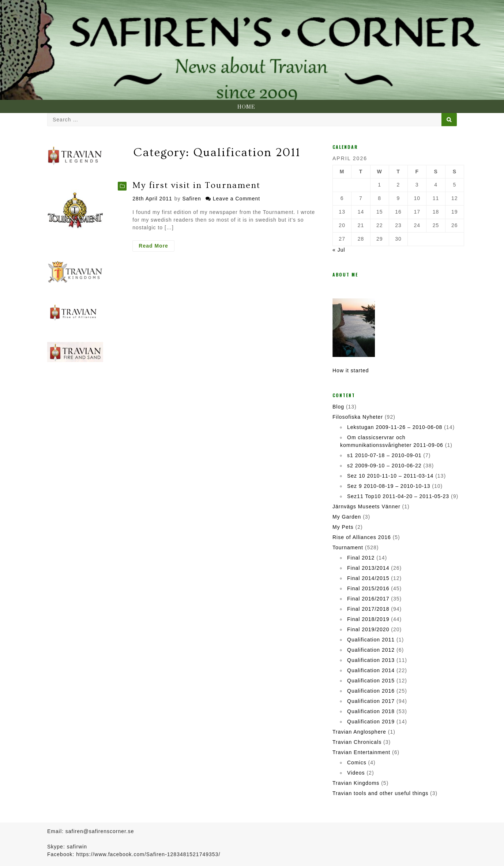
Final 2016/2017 (368, 599)
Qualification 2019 (371, 722)
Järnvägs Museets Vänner (366, 507)
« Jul (339, 250)
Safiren (191, 199)
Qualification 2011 (371, 640)
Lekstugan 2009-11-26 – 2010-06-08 (395, 427)
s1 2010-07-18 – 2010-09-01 (384, 455)
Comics (357, 763)
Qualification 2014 (371, 670)
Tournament (348, 547)
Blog (338, 407)
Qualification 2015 (371, 681)
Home (246, 107)
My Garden (347, 517)
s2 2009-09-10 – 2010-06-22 (384, 466)
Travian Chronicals (357, 742)
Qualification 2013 (371, 660)
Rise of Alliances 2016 (362, 537)
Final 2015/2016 (368, 588)
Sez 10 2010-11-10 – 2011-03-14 (390, 476)
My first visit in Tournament (196, 185)
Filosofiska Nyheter (358, 417)
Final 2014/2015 (368, 578)
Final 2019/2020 (368, 629)
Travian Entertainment (361, 752)
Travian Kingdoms (356, 783)
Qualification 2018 (371, 711)
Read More (157, 247)
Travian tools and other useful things (380, 793)
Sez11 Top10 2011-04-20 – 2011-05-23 (398, 496)
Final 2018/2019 (368, 619)
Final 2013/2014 (368, 568)
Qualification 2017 (371, 701)
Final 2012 (361, 558)
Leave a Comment (236, 199)
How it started (351, 370)
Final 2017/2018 (368, 609)
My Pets (343, 527)
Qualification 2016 (371, 691)
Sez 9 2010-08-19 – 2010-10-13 (389, 486)
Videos (356, 773)
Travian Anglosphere (359, 732)
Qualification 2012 (371, 650)
